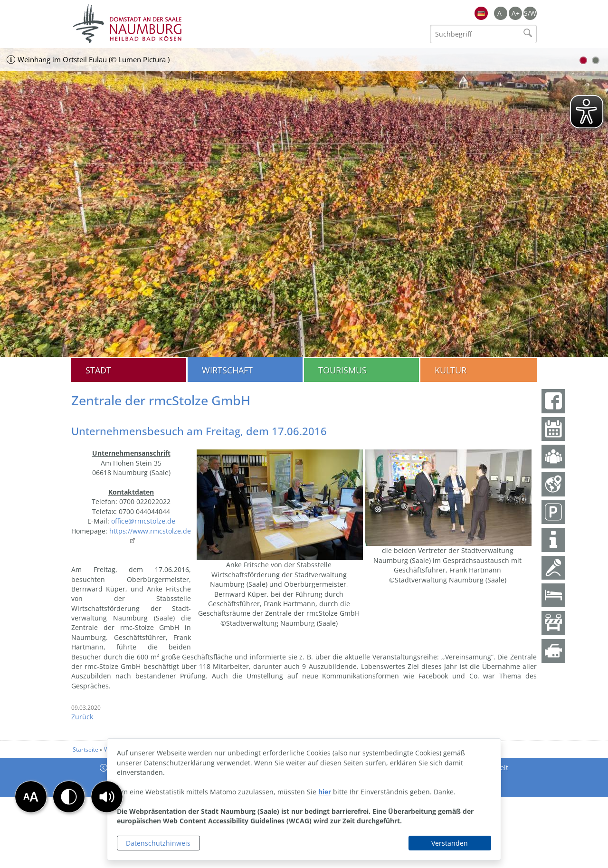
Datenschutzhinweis (158, 843)
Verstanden (450, 843)
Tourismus (342, 370)
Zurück (82, 717)
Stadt (98, 370)
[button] (107, 797)
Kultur (451, 370)
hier (325, 792)
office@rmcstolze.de (143, 521)
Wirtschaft (227, 370)
